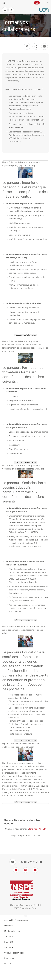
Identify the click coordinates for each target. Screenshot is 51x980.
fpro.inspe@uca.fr (37, 829)
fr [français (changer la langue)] (45, 3)
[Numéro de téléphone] (26, 862)
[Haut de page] (26, 977)
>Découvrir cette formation (26, 335)
